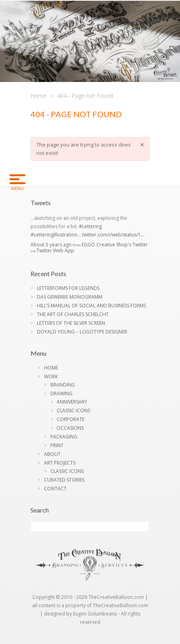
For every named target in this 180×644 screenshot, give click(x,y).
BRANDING (63, 385)
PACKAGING (64, 437)
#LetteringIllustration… (56, 235)
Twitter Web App (55, 251)
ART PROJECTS (60, 463)
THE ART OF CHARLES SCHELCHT (73, 314)
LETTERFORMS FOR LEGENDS (68, 288)
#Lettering (90, 226)
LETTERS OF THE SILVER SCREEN (71, 323)
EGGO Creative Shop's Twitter (115, 245)
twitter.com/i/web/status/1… (113, 235)
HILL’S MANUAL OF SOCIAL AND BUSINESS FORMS (91, 306)
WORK (51, 376)
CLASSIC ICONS (73, 411)
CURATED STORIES (64, 480)
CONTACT (55, 489)
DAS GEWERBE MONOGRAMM (70, 297)
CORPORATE (71, 419)
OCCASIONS (70, 428)
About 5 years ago (51, 245)
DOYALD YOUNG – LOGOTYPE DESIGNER (82, 332)
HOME (51, 368)
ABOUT (52, 454)
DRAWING (61, 393)
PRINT (57, 445)
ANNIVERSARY (72, 402)
